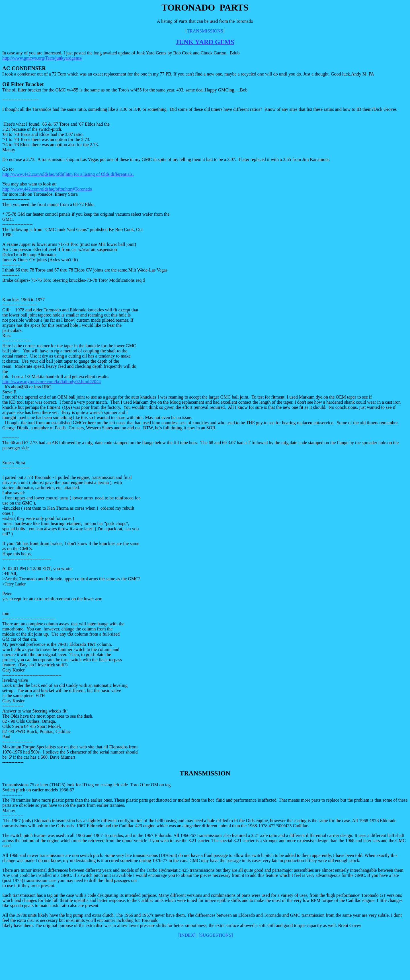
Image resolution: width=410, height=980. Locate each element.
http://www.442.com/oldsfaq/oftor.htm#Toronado (47, 189)
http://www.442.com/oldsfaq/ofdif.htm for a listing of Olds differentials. (68, 174)
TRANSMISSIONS (205, 31)
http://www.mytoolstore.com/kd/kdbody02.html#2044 (52, 382)
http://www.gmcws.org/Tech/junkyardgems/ (42, 58)
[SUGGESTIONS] (216, 935)
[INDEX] (187, 935)
